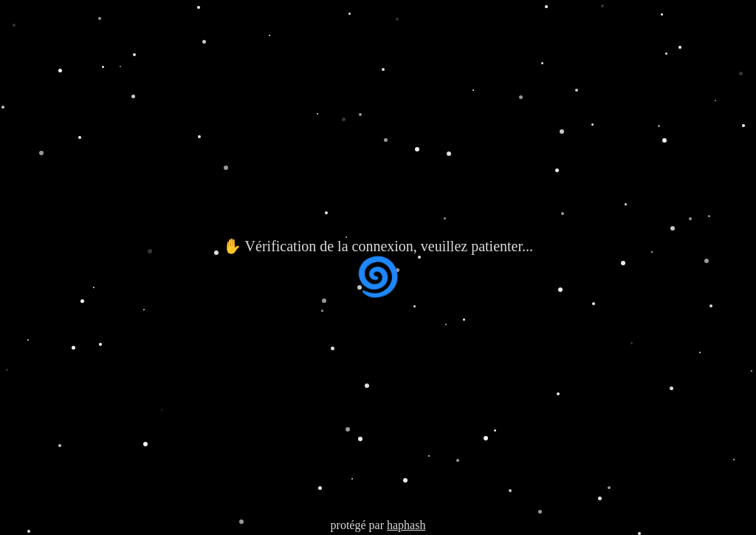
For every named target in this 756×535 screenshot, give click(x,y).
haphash (406, 525)
